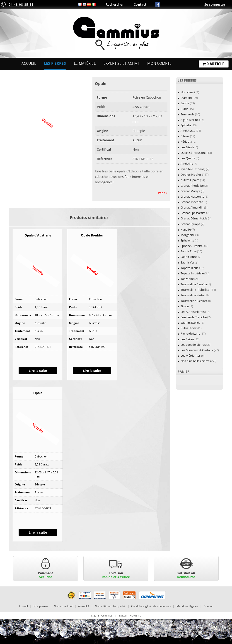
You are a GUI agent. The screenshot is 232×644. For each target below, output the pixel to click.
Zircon (185, 306)
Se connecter (215, 4)
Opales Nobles (191, 174)
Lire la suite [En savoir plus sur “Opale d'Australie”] (38, 371)
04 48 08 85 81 (21, 4)
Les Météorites (191, 356)
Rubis (184, 109)
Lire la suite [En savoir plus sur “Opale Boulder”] (92, 371)
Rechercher (115, 4)
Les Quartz (188, 158)
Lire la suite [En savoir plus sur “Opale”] (38, 532)
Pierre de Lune (190, 333)
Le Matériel (85, 63)
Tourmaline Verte (192, 295)
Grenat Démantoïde (194, 218)
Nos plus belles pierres (196, 361)
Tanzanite (187, 279)
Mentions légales (187, 606)
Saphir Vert (188, 262)
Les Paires (187, 339)
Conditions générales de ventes (151, 606)
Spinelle (186, 125)
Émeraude (187, 114)
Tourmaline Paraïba (194, 284)
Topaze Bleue (190, 268)
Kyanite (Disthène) (193, 169)
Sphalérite (187, 240)
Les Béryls (187, 147)
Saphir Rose (188, 251)
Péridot (186, 142)
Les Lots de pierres (193, 345)
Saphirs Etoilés (190, 323)
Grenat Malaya (190, 191)
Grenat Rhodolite (192, 186)
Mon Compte (159, 63)
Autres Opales (190, 180)
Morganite (188, 235)
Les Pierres (55, 63)
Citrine (185, 136)
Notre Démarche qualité (110, 606)
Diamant (186, 98)
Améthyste (188, 131)
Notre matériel (63, 606)
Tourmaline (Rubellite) (195, 290)
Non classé (188, 92)
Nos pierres (41, 606)
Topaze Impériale (192, 273)
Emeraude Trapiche (194, 317)
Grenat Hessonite (192, 196)
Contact (140, 4)
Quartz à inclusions (193, 153)
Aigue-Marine (190, 120)
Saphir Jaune (189, 257)
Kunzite (186, 229)
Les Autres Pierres (193, 312)
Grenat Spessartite (193, 213)
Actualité (84, 606)
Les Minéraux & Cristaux (197, 350)
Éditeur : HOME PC (130, 615)
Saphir (185, 103)
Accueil (29, 63)
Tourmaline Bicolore (194, 301)
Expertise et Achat (121, 63)
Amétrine (187, 164)
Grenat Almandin (192, 207)
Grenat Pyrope (190, 224)
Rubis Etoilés (189, 328)
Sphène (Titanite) (192, 246)
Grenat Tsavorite (192, 202)
